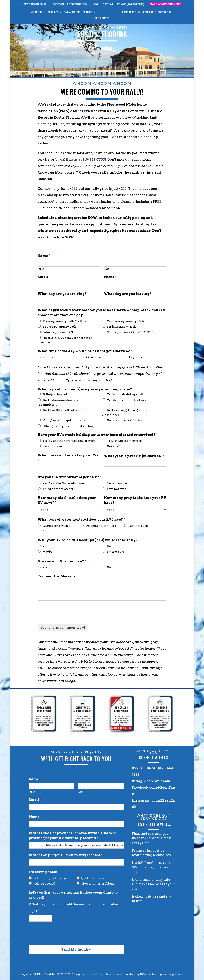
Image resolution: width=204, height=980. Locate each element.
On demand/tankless (101, 526)
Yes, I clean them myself (125, 441)
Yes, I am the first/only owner (64, 483)
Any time (135, 357)
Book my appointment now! (63, 627)
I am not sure (52, 446)
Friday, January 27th (121, 327)
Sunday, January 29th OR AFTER (130, 332)
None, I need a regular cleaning (65, 420)
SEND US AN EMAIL (35, 4)
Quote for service (94, 878)
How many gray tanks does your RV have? (135, 500)
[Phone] (135, 284)
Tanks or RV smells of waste (63, 410)
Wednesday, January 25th (125, 321)
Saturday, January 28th (59, 332)
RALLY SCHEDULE (149, 12)
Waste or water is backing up (129, 400)
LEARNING (84, 12)
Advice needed (44, 884)
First (41, 269)
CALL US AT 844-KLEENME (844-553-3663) (119, 4)
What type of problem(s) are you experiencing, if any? (85, 389)
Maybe (47, 552)
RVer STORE (132, 12)
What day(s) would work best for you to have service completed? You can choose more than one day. (101, 313)
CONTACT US (167, 12)
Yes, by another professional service (69, 441)
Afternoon (93, 357)
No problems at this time (125, 420)
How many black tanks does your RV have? (67, 500)
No (109, 546)
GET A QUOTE (102, 18)
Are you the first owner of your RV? (69, 477)
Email (44, 277)
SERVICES (50, 12)
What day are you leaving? (129, 294)
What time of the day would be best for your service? (85, 351)
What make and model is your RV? (68, 458)
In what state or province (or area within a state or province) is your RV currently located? (72, 836)
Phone (110, 277)
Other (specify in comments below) (68, 426)
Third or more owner (58, 489)
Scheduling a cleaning (50, 878)
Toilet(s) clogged (55, 394)
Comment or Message (57, 576)
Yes (45, 546)
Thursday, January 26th (59, 327)
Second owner (117, 483)
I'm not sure (116, 552)
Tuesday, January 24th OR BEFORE (67, 321)
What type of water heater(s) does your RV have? (81, 519)
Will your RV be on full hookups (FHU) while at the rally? (89, 540)
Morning (49, 357)
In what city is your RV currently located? (67, 855)
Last (107, 269)
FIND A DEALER (69, 12)
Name (44, 256)
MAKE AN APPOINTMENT (165, 4)
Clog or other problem (97, 884)
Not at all (114, 446)
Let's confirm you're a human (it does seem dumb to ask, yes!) (73, 895)
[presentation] (65, 618)
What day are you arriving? (63, 294)
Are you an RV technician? (62, 561)
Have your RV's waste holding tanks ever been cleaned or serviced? (98, 435)
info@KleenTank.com (151, 781)
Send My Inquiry (76, 949)
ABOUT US (34, 12)
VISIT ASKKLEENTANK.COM (70, 4)
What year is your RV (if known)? (134, 456)
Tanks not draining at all (125, 394)
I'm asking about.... (46, 872)
